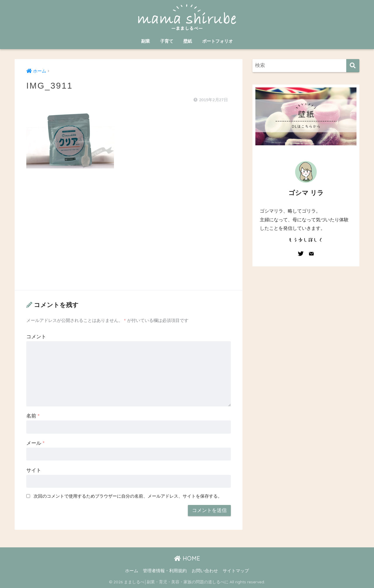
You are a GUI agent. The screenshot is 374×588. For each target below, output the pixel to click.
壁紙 (188, 41)
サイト (34, 470)
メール (35, 443)
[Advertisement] (129, 235)
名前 (33, 416)
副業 (146, 41)
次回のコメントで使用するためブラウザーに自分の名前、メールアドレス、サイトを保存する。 (128, 496)
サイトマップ (236, 571)
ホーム (132, 571)
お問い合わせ (205, 571)
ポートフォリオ (218, 41)
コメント (36, 337)
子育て (167, 41)
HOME (187, 558)
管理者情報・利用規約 (165, 571)
